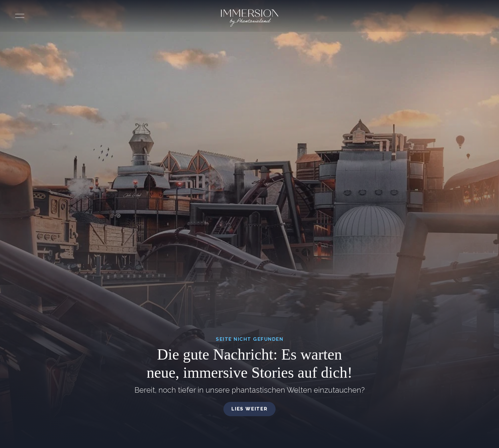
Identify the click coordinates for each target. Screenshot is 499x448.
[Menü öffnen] (20, 16)
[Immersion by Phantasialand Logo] (250, 18)
